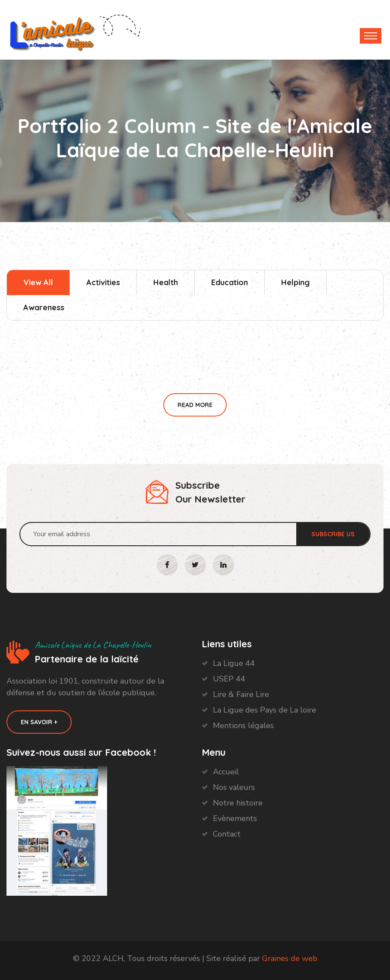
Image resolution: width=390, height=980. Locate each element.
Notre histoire (238, 803)
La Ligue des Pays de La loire (265, 710)
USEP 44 (229, 679)
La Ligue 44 (234, 663)
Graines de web (290, 958)
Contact (227, 834)
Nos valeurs (234, 787)
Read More (195, 405)
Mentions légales (243, 725)
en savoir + (39, 722)
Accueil (226, 772)
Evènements (235, 818)
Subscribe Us (333, 534)
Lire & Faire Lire (241, 694)
